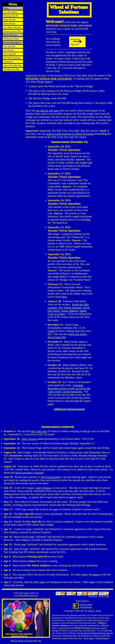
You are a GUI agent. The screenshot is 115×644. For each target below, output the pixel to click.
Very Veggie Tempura (70, 308)
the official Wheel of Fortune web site (97, 633)
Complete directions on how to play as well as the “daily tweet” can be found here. (69, 388)
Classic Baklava (70, 311)
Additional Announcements (69, 409)
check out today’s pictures (29, 473)
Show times (89, 638)
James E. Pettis (94, 611)
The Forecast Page (51, 477)
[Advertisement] (13, 78)
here (65, 297)
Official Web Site (26, 641)
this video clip (39, 431)
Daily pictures (29, 439)
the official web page (48, 111)
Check (51, 331)
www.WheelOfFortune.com (26, 595)
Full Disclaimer (102, 638)
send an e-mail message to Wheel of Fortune (70, 134)
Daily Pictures (44, 488)
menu (96, 574)
